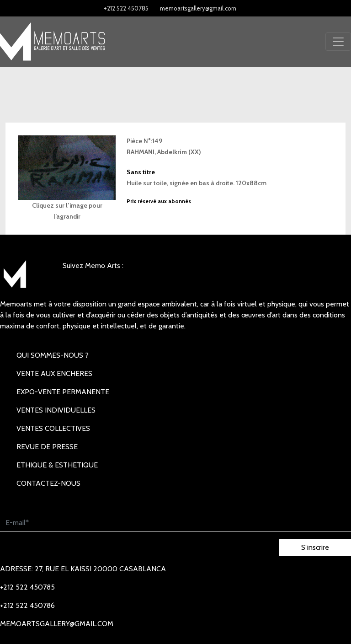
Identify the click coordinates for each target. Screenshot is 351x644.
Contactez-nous (48, 483)
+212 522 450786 (27, 605)
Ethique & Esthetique (57, 465)
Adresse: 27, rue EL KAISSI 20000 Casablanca (83, 569)
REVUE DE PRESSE (47, 447)
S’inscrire (315, 547)
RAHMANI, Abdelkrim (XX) (164, 152)
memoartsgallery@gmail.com (198, 8)
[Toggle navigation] (338, 42)
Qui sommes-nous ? (53, 355)
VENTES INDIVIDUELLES (56, 410)
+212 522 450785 (126, 8)
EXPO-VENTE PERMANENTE (63, 392)
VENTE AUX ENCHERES (54, 373)
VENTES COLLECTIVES (53, 428)
